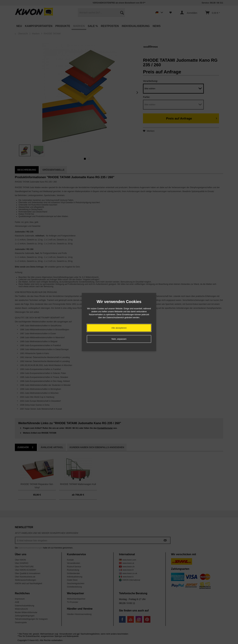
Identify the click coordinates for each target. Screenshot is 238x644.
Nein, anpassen (119, 339)
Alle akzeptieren (119, 328)
